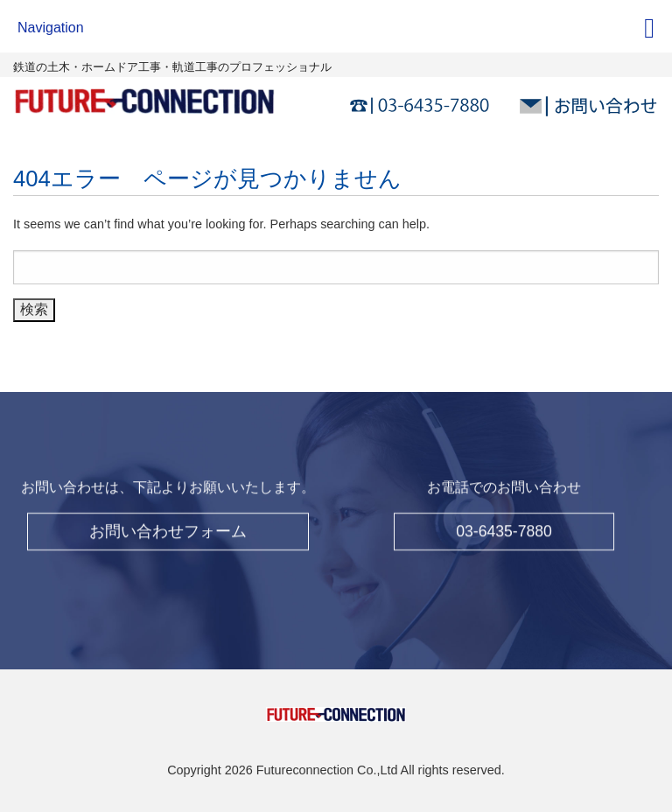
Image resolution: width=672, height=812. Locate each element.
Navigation (51, 28)
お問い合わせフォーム (168, 527)
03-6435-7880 (504, 527)
